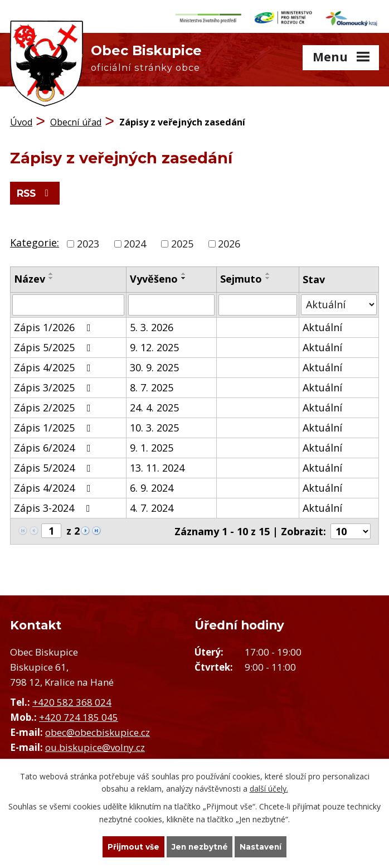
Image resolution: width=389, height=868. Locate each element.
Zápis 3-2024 (54, 506)
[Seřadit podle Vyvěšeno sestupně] (184, 277)
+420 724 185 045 (79, 716)
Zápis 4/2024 (55, 486)
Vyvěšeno (154, 277)
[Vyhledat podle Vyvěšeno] (171, 303)
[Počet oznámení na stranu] (351, 530)
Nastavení (262, 846)
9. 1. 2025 (152, 446)
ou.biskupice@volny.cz (95, 746)
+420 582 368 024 (72, 700)
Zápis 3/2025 (55, 386)
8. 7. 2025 (152, 386)
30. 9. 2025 (154, 366)
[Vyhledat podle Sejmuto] (257, 303)
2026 (229, 242)
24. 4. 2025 (154, 406)
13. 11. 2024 (157, 466)
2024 (135, 242)
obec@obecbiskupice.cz (98, 731)
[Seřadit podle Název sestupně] (51, 277)
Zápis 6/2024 (55, 446)
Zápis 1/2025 (55, 426)
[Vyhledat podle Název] (68, 303)
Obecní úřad (76, 120)
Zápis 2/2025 (55, 406)
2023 (88, 242)
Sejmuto (241, 277)
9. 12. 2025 (154, 346)
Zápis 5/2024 (55, 466)
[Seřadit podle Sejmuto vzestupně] (268, 272)
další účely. (269, 788)
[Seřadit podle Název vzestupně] (51, 272)
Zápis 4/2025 (55, 366)
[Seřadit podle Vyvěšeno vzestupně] (184, 272)
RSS (37, 192)
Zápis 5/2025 (55, 346)
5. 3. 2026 (152, 326)
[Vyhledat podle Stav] (339, 303)
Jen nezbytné (200, 846)
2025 (182, 242)
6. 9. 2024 (152, 486)
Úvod (21, 120)
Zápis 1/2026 (55, 326)
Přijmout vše (132, 846)
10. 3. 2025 (154, 426)
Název (30, 277)
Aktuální (322, 326)
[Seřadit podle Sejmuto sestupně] (268, 277)
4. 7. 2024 (152, 506)
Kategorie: (35, 241)
